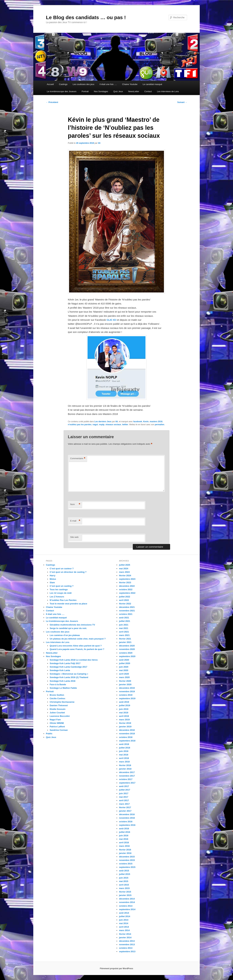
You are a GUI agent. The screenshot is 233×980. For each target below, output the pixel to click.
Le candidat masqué (152, 84)
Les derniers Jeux (103, 422)
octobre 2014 (126, 906)
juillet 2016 (124, 832)
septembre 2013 (127, 951)
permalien (160, 425)
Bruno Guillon (57, 695)
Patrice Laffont (57, 727)
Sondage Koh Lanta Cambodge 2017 (68, 667)
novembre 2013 (127, 944)
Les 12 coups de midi (61, 593)
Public (49, 734)
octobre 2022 (126, 589)
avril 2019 (124, 716)
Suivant (182, 102)
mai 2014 (124, 923)
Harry (53, 576)
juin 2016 (124, 836)
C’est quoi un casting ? (62, 586)
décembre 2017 (127, 772)
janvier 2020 (125, 684)
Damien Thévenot (59, 705)
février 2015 (125, 892)
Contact (148, 91)
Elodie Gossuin (58, 709)
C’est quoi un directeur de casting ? (68, 572)
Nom (75, 504)
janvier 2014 (125, 937)
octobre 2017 (126, 779)
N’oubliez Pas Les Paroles (63, 600)
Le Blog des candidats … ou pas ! (86, 17)
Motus (53, 579)
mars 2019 (124, 720)
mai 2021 (124, 628)
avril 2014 (124, 927)
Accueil (50, 84)
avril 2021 (124, 632)
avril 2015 (124, 885)
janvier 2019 (125, 727)
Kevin (146, 422)
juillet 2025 (124, 565)
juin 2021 (124, 625)
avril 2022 (124, 600)
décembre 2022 (127, 586)
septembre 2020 (127, 656)
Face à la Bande (58, 684)
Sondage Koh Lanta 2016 (63, 681)
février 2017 (125, 807)
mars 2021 (124, 635)
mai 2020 (124, 670)
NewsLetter (134, 91)
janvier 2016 (125, 853)
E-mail (75, 521)
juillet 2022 (124, 597)
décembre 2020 (127, 646)
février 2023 (125, 582)
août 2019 (124, 702)
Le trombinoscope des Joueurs (62, 91)
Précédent (52, 102)
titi (99, 143)
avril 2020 (124, 674)
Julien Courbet (57, 713)
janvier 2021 (125, 642)
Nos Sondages (101, 91)
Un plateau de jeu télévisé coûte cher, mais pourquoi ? (78, 639)
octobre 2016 (126, 822)
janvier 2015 (125, 895)
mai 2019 (124, 713)
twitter (125, 425)
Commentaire (78, 459)
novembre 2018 (127, 734)
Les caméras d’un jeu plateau (65, 635)
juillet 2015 (124, 874)
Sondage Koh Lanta (60, 670)
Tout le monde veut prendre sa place (68, 604)
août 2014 (124, 913)
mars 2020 (124, 677)
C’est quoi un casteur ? (62, 569)
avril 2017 (124, 800)
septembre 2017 (127, 783)
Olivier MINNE (57, 723)
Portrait (85, 91)
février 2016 (125, 850)
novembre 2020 (127, 649)
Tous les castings (59, 589)
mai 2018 (124, 755)
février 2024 (125, 576)
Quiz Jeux (118, 91)
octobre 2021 (126, 614)
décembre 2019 (127, 688)
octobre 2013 (126, 948)
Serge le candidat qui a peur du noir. (68, 628)
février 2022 (125, 604)
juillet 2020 (124, 663)
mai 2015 (124, 881)
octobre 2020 (126, 653)
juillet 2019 (124, 705)
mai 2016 (124, 839)
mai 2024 (124, 569)
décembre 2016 (127, 814)
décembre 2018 (127, 730)
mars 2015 (124, 888)
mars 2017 (124, 804)
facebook (138, 422)
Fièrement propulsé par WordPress (116, 969)
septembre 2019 (127, 698)
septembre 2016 (127, 825)
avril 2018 (124, 758)
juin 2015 (124, 878)
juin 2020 (124, 667)
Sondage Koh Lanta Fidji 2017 (65, 663)
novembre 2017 (127, 776)
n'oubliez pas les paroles (80, 425)
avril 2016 (124, 843)
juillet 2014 (124, 916)
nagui (95, 425)
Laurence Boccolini (60, 716)
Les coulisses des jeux (84, 84)
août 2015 (124, 871)
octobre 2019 (126, 695)
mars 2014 (124, 930)
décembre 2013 (127, 941)
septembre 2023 (127, 579)
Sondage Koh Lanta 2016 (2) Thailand (69, 677)
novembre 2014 (127, 902)
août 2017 (124, 786)
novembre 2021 (127, 611)
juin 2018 (124, 751)
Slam (52, 582)
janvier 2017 (125, 811)
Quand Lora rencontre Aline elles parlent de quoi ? (76, 646)
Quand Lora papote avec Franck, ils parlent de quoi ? (77, 649)
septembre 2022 (127, 593)
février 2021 (125, 639)
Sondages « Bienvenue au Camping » (69, 674)
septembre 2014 (127, 909)
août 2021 (124, 618)
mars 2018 (124, 762)
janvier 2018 (125, 769)
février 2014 (125, 934)
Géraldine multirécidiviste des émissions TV (72, 625)
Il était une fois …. (108, 84)
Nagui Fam (55, 720)
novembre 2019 (127, 691)
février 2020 (125, 681)
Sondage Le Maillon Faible (63, 688)
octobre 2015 (126, 864)
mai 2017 (124, 797)
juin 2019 (124, 709)
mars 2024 (124, 572)
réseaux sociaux (113, 425)
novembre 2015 (127, 860)
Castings (63, 84)
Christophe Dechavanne (62, 702)
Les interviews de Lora (168, 91)
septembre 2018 (127, 741)
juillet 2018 (124, 748)
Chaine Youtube (130, 84)
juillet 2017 (124, 790)
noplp (102, 425)
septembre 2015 (127, 867)
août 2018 (124, 744)
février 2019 (125, 723)
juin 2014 (124, 920)
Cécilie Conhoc (58, 698)
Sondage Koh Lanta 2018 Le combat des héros (74, 660)
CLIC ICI (112, 320)
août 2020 (124, 660)
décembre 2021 (127, 607)
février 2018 (125, 765)
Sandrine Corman (59, 730)
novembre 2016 (127, 818)
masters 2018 (156, 422)
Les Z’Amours (57, 597)
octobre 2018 (126, 737)
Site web (74, 537)
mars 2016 (124, 846)
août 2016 (124, 829)
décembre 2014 (127, 899)
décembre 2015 (127, 857)
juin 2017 (124, 793)
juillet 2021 (124, 621)
